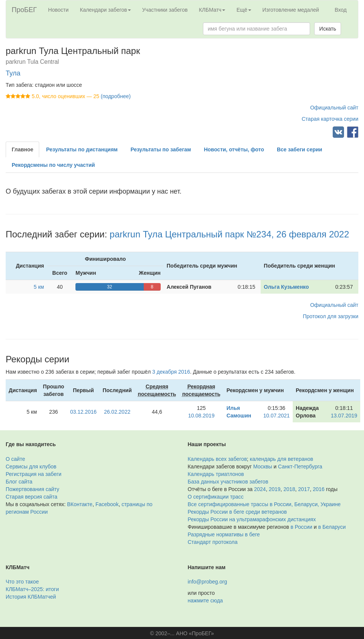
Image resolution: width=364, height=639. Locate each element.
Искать (328, 29)
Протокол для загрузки (331, 316)
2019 (274, 489)
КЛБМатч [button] (212, 10)
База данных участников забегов (228, 482)
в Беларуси (332, 527)
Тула (13, 73)
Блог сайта (19, 482)
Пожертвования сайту (32, 489)
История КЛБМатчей (31, 597)
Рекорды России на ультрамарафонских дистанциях (252, 519)
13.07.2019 (344, 416)
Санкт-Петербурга (300, 467)
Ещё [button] (244, 10)
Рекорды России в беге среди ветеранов (237, 512)
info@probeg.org (208, 582)
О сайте (15, 459)
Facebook (107, 504)
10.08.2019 (201, 416)
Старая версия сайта (31, 497)
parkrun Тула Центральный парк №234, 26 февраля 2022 (230, 234)
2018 (289, 489)
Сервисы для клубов (31, 467)
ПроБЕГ (24, 10)
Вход (341, 10)
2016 (319, 489)
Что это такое (22, 582)
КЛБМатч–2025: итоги (32, 589)
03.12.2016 (83, 412)
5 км (39, 287)
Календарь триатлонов (216, 474)
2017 (304, 489)
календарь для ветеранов (281, 459)
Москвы (263, 467)
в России (301, 527)
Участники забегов (165, 10)
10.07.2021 (276, 416)
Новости (58, 10)
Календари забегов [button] (105, 10)
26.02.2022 (117, 412)
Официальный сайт (334, 108)
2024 (260, 489)
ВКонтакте (80, 504)
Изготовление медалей (291, 10)
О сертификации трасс (216, 497)
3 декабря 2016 (171, 372)
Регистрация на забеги (34, 474)
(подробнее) (116, 96)
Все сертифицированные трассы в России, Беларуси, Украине (264, 504)
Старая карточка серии (330, 119)
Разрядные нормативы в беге (224, 534)
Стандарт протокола (213, 542)
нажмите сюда (205, 601)
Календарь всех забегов (217, 459)
